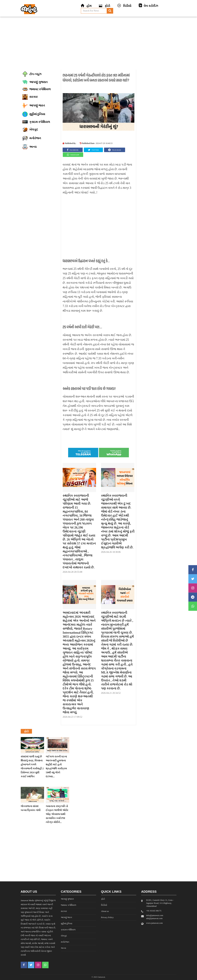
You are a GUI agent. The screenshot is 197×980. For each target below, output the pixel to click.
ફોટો (103, 899)
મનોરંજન (65, 942)
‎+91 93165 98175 (154, 911)
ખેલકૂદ (64, 936)
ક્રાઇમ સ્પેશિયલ (68, 930)
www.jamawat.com (154, 923)
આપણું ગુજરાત (67, 899)
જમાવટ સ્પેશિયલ (69, 905)
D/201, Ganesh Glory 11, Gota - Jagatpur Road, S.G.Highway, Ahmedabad (160, 903)
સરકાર (64, 911)
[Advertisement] (98, 43)
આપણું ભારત (66, 917)
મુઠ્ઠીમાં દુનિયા (67, 923)
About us (105, 911)
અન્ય (63, 948)
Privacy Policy (107, 917)
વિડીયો (104, 905)
